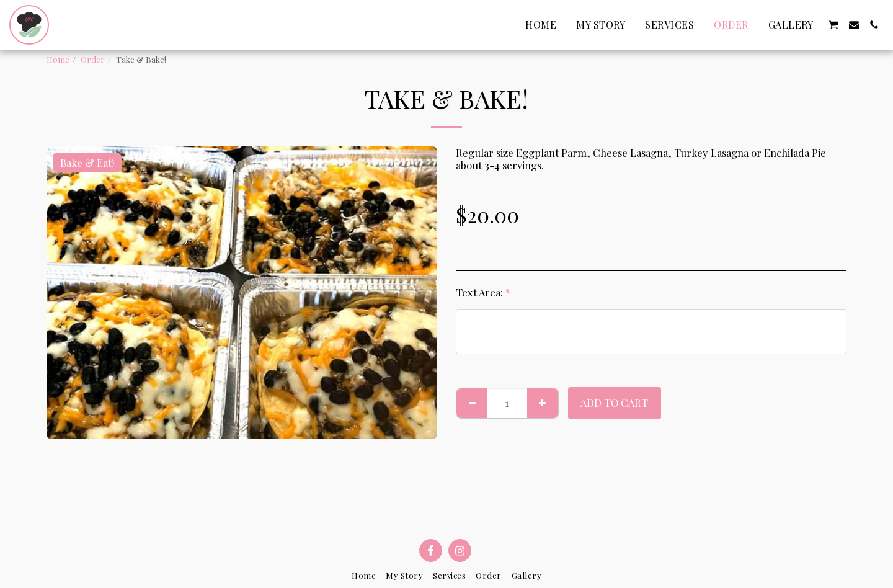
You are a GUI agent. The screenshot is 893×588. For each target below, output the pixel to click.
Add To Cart (614, 403)
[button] (833, 25)
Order (93, 59)
